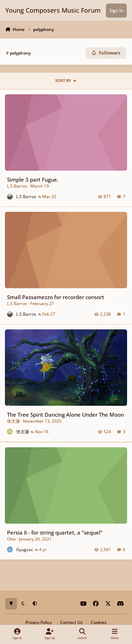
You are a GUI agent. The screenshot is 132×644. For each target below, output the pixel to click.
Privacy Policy (39, 622)
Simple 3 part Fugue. (33, 179)
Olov (11, 539)
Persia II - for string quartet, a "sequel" (55, 532)
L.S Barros (17, 186)
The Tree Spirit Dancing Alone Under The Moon (65, 415)
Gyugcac (25, 549)
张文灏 (13, 421)
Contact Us (71, 622)
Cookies (99, 622)
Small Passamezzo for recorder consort (56, 297)
